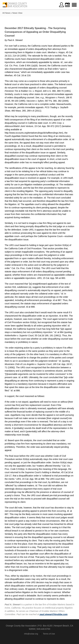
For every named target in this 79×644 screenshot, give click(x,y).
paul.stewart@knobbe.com (54, 614)
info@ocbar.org (31, 634)
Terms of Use (49, 634)
